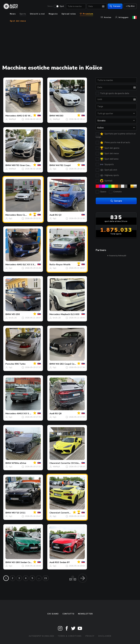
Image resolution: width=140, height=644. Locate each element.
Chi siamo (53, 614)
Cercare (115, 6)
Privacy (90, 636)
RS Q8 (58, 414)
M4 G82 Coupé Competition (70, 364)
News (50, 6)
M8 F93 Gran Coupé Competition (29, 165)
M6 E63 (60, 116)
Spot (62, 6)
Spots (23, 14)
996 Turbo (20, 364)
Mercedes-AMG (14, 116)
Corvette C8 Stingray (72, 463)
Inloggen (122, 17)
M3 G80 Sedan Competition (26, 562)
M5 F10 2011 (19, 513)
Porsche (10, 364)
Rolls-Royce (56, 265)
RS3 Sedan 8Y (62, 562)
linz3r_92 (13, 318)
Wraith (67, 265)
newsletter (85, 614)
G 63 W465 (28, 116)
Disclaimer (105, 636)
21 (46, 578)
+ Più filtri (130, 6)
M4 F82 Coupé (63, 165)
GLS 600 (75, 314)
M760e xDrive (19, 463)
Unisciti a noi (37, 14)
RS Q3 (58, 215)
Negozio (53, 14)
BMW (52, 116)
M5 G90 (16, 314)
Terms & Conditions (70, 636)
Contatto (68, 614)
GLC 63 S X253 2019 (33, 265)
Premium (86, 14)
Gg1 (55, 169)
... (39, 578)
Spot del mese (18, 21)
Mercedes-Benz (14, 215)
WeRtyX (12, 119)
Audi (52, 215)
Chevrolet (55, 463)
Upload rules (69, 14)
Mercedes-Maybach (60, 314)
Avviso (106, 17)
